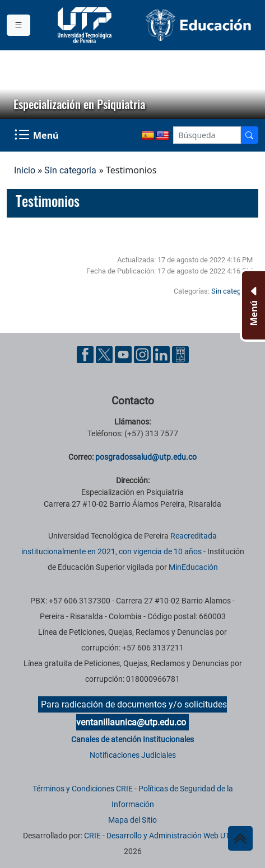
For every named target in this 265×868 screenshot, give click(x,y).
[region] (132, 85)
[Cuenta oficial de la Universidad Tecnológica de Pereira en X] (105, 354)
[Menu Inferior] (252, 305)
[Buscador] (249, 135)
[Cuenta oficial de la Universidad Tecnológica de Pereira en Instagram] (143, 354)
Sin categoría (70, 170)
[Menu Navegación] (38, 135)
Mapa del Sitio (132, 820)
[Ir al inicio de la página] (240, 838)
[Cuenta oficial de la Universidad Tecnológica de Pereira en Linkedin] (162, 354)
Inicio (25, 170)
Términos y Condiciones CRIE (83, 789)
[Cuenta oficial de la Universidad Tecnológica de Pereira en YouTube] (124, 354)
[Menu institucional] (18, 25)
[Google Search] (207, 135)
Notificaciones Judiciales (133, 755)
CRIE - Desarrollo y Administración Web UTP (159, 836)
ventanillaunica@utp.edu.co (131, 722)
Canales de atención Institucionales (132, 739)
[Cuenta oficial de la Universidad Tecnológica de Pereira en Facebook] (86, 354)
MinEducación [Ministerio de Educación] (193, 567)
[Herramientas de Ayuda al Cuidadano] (180, 354)
